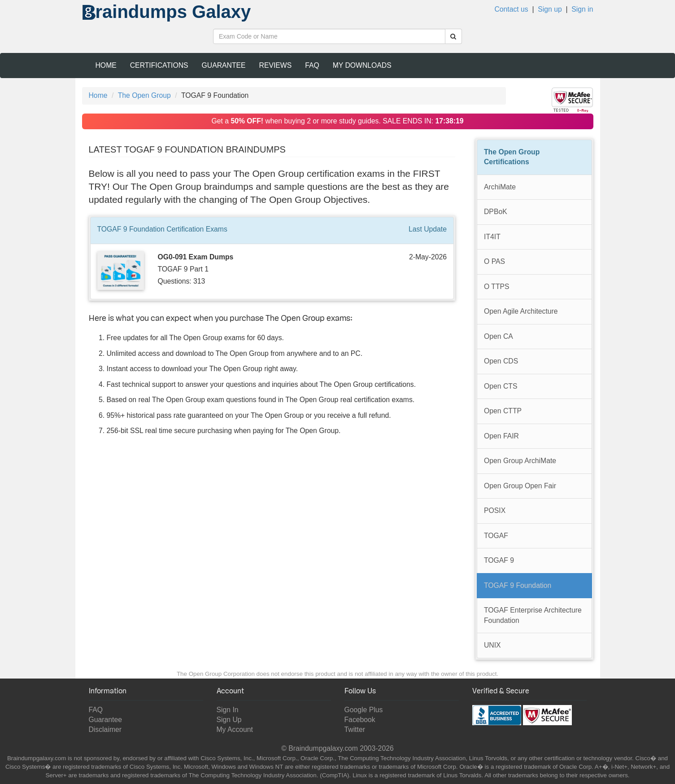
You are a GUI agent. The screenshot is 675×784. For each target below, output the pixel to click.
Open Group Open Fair (520, 486)
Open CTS (501, 386)
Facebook (360, 720)
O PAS (494, 261)
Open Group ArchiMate (520, 461)
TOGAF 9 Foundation (518, 585)
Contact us (511, 9)
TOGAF (496, 536)
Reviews (276, 65)
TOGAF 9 (499, 560)
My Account (235, 729)
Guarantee (224, 65)
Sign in (582, 9)
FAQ (312, 65)
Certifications (159, 65)
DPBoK (496, 212)
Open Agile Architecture (521, 311)
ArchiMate (500, 187)
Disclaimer (105, 729)
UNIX (492, 645)
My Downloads (362, 65)
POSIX (495, 510)
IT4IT (492, 237)
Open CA (499, 336)
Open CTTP (503, 411)
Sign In (228, 710)
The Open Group (144, 95)
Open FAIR (501, 436)
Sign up (550, 9)
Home (106, 65)
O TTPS (497, 287)
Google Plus (364, 710)
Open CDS (501, 361)
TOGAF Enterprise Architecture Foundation (533, 615)
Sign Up (229, 720)
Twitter (355, 729)
